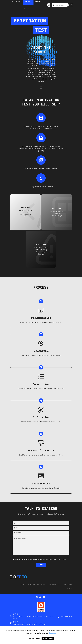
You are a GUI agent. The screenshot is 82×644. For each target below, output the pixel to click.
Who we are (68, 585)
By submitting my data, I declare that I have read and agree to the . (39, 559)
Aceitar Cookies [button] (48, 638)
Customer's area (60, 5)
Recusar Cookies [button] (34, 638)
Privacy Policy (61, 559)
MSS (23, 585)
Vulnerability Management (37, 585)
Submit (41, 565)
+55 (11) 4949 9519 (65, 617)
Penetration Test (55, 585)
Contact (70, 588)
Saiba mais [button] (52, 633)
